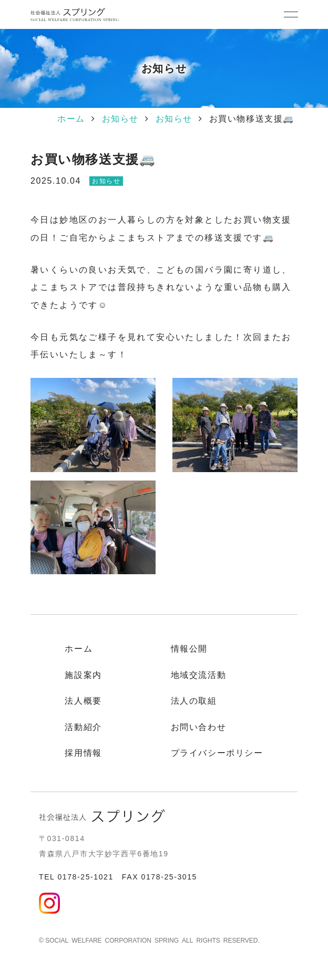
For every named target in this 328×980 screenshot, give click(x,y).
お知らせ (120, 119)
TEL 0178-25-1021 (76, 877)
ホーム (71, 119)
